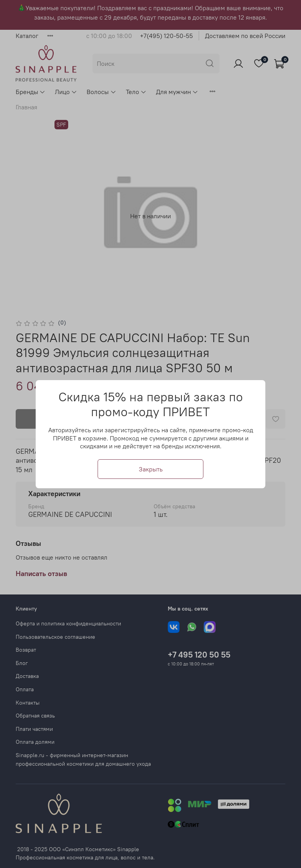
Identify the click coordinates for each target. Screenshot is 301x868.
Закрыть (151, 469)
